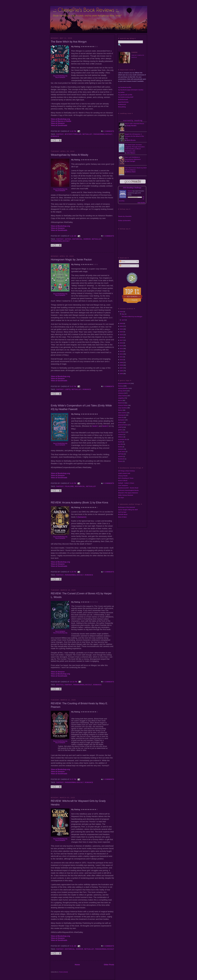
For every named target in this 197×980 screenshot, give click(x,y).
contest (121, 434)
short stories (122, 413)
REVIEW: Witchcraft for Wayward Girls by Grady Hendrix (78, 803)
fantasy (60, 134)
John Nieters (131, 153)
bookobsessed (123, 99)
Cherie (130, 191)
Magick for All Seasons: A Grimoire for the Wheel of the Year (134, 136)
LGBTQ (68, 389)
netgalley (87, 134)
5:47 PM (73, 386)
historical (77, 239)
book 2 (105, 426)
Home (77, 965)
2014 (121, 348)
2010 (121, 360)
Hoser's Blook (123, 480)
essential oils (122, 439)
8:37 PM (73, 779)
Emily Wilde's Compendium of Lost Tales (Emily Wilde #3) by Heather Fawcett (81, 407)
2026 (121, 312)
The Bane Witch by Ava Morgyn (69, 42)
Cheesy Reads (123, 476)
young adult (122, 391)
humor (120, 410)
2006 (121, 371)
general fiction (123, 425)
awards (120, 456)
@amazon (82, 517)
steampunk (122, 415)
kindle (120, 447)
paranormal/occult (103, 134)
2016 (121, 343)
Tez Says (121, 498)
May (123, 314)
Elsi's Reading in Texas (126, 478)
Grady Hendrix (131, 126)
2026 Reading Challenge (132, 188)
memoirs (121, 449)
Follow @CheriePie (124, 221)
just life (121, 444)
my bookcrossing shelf (126, 97)
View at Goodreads (59, 125)
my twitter (121, 92)
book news (122, 452)
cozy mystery (122, 408)
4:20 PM (73, 572)
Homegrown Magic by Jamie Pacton (71, 260)
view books (141, 203)
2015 (121, 346)
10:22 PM (74, 682)
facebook (121, 459)
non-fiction (122, 432)
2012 (121, 354)
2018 (121, 337)
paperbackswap (123, 102)
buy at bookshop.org (60, 76)
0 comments (109, 131)
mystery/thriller (73, 134)
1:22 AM (73, 236)
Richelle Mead (123, 514)
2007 (121, 368)
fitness (120, 461)
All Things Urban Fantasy (126, 471)
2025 (121, 323)
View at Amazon (58, 123)
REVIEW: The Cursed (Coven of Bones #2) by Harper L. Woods (81, 595)
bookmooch (122, 104)
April (123, 320)
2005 (121, 374)
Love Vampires (123, 485)
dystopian (121, 420)
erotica (60, 685)
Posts (122, 262)
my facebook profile (125, 87)
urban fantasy (123, 396)
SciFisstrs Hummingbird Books (128, 490)
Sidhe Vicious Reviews (126, 495)
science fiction (123, 405)
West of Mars (122, 517)
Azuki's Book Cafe (124, 473)
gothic (68, 239)
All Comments (125, 266)
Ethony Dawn (131, 172)
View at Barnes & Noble (61, 121)
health (120, 442)
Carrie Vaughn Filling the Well (128, 510)
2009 (121, 362)
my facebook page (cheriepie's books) (131, 90)
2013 (121, 351)
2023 (121, 329)
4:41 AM (73, 946)
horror (87, 239)
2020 (121, 332)
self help (121, 454)
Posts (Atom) (64, 972)
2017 (121, 340)
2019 (121, 335)
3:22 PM (73, 131)
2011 (121, 357)
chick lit (121, 417)
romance (55, 136)
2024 (121, 326)
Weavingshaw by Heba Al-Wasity (70, 155)
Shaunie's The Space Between (128, 493)
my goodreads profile (125, 95)
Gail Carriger (131, 161)
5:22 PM (73, 483)
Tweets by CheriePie (125, 216)
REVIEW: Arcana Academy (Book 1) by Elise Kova (79, 503)
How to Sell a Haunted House (134, 124)
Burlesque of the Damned (127, 507)
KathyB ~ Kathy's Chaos (126, 483)
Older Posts (109, 965)
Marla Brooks (131, 140)
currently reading (133, 120)
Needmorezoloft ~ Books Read (128, 488)
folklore (69, 486)
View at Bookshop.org (60, 119)
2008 (121, 365)
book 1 (95, 426)
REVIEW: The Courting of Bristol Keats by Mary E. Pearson (79, 705)
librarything (122, 107)
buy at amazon (60, 77)
